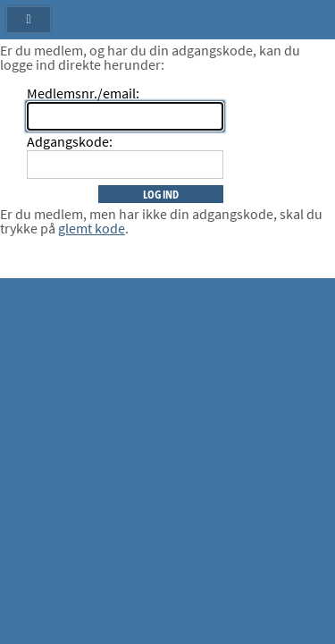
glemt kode (92, 228)
